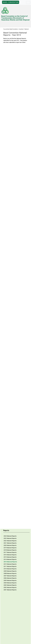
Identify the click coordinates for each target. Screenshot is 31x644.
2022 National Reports (10, 541)
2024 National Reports (10, 536)
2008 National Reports (10, 573)
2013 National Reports (10, 562)
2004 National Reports (10, 583)
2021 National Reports (10, 543)
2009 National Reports (10, 571)
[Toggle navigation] (28, 3)
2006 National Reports (10, 578)
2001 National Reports (10, 590)
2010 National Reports (10, 569)
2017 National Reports (10, 552)
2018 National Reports (10, 550)
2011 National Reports (10, 566)
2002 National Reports (10, 588)
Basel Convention (14, 29)
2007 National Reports (10, 576)
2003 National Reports (10, 585)
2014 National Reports (10, 559)
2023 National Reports (10, 538)
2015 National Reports (10, 557)
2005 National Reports (10, 580)
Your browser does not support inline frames (16, 248)
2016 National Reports (10, 555)
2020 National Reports (10, 545)
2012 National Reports (10, 564)
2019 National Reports (10, 548)
